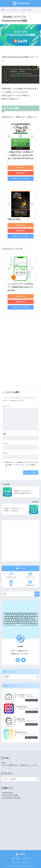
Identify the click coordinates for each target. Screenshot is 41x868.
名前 (5, 434)
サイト (5, 453)
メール (6, 444)
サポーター (26, 859)
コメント (6, 406)
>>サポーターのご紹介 (10, 795)
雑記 (11, 583)
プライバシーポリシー (20, 863)
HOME (20, 854)
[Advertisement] (20, 363)
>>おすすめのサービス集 (11, 798)
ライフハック (30, 575)
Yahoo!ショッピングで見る (20, 179)
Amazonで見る (20, 168)
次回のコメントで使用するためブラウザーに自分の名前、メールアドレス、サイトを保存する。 (21, 465)
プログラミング (11, 575)
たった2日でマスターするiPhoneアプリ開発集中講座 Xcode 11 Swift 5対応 (20, 287)
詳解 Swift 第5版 (14, 219)
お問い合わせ (30, 583)
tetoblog (21, 3)
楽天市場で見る (21, 173)
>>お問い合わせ (7, 793)
